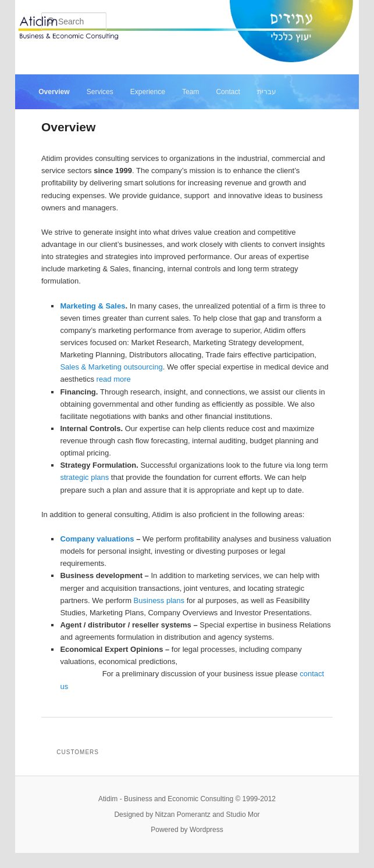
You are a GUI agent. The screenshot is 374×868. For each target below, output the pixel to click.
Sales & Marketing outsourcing (111, 367)
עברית (267, 92)
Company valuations (97, 539)
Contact (228, 92)
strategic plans (84, 477)
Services (100, 92)
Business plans (159, 600)
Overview (54, 92)
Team (190, 92)
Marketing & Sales (92, 306)
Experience (148, 92)
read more (114, 379)
